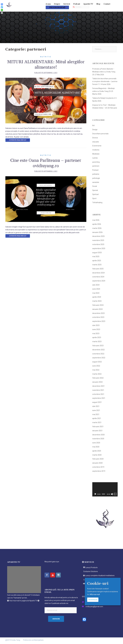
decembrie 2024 (98, 273)
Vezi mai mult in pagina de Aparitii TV (23, 601)
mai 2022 (96, 370)
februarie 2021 (98, 427)
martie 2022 (97, 374)
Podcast (77, 4)
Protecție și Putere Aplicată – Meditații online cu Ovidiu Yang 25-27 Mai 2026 (104, 72)
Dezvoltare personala (100, 134)
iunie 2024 (96, 289)
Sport (94, 198)
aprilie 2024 (97, 297)
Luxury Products (90, 567)
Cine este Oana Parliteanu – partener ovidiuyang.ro (46, 163)
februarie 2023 (98, 346)
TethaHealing (97, 202)
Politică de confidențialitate (33, 640)
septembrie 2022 (99, 358)
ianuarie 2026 (97, 232)
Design (95, 130)
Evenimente (97, 146)
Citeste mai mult (18, 140)
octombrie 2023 (98, 317)
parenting (96, 162)
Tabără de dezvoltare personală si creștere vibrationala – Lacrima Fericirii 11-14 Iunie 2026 (105, 81)
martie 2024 (97, 301)
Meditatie (96, 154)
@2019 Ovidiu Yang (13, 640)
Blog (98, 4)
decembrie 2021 (98, 386)
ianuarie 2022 (97, 382)
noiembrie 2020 (98, 439)
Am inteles (93, 600)
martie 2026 (97, 228)
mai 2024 (96, 293)
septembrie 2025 (99, 248)
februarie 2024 (98, 305)
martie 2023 (97, 342)
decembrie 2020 (98, 435)
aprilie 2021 (97, 418)
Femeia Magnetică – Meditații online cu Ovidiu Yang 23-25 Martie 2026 (103, 91)
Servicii (67, 4)
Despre (57, 4)
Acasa (48, 4)
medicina (96, 150)
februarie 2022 (98, 378)
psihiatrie (96, 174)
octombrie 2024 (98, 277)
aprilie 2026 (97, 224)
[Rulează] (95, 494)
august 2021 (97, 402)
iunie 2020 (96, 443)
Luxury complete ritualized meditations (98, 576)
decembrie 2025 (98, 236)
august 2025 (97, 253)
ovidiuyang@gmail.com (94, 607)
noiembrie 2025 (98, 240)
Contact (107, 4)
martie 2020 (97, 455)
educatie (96, 142)
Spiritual (95, 194)
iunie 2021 (96, 410)
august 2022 (97, 362)
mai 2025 (96, 256)
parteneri (96, 166)
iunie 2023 (96, 329)
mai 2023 (96, 333)
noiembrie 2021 (98, 390)
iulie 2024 (96, 285)
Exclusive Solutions (90, 571)
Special (95, 190)
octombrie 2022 (98, 354)
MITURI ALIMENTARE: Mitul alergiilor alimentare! (46, 65)
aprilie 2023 (97, 337)
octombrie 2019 (98, 467)
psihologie (96, 178)
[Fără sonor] (112, 494)
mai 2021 (96, 414)
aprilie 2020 (97, 451)
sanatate (96, 182)
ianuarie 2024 (97, 309)
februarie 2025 (98, 269)
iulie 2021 (96, 406)
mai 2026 (96, 220)
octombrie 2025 (98, 244)
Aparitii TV (88, 4)
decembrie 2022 (98, 350)
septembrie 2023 (99, 321)
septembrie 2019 (99, 471)
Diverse (95, 138)
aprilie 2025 (97, 261)
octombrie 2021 (98, 394)
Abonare (56, 619)
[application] (105, 489)
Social (95, 186)
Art (94, 125)
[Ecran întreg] (115, 494)
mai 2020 (96, 447)
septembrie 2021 (99, 398)
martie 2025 (97, 265)
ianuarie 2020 (97, 463)
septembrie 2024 (99, 281)
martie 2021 (97, 422)
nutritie (46, 57)
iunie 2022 (96, 366)
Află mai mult (95, 594)
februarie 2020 (98, 459)
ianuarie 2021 (97, 431)
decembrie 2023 (98, 313)
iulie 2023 (96, 325)
